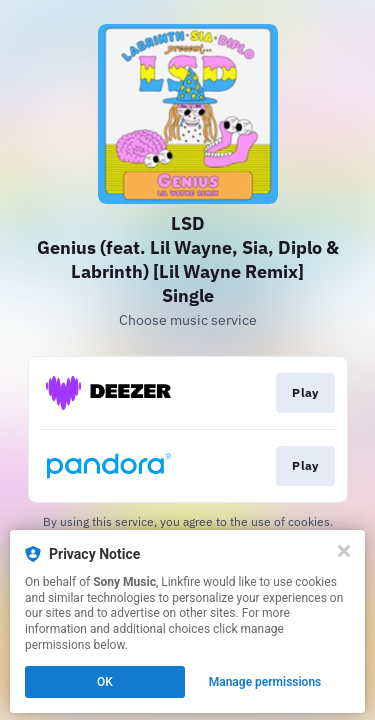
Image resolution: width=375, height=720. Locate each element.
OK (105, 682)
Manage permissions (265, 682)
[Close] (344, 551)
